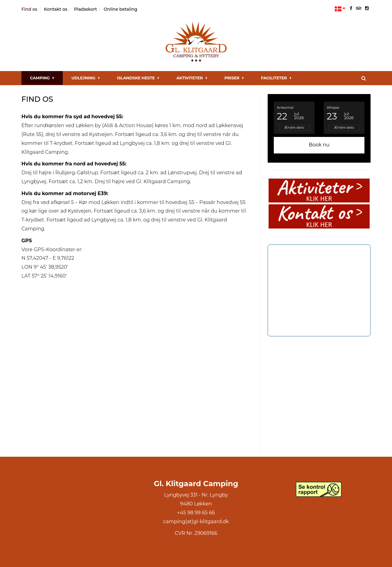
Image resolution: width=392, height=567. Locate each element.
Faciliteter (276, 78)
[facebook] (351, 8)
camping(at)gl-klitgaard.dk (196, 522)
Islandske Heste (138, 78)
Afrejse (333, 107)
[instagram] (367, 8)
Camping (42, 78)
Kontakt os (56, 9)
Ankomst (285, 107)
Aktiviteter (192, 78)
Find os (29, 9)
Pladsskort (86, 9)
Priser (234, 78)
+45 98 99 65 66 (196, 513)
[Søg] (364, 78)
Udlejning (86, 78)
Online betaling (121, 9)
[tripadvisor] (359, 8)
